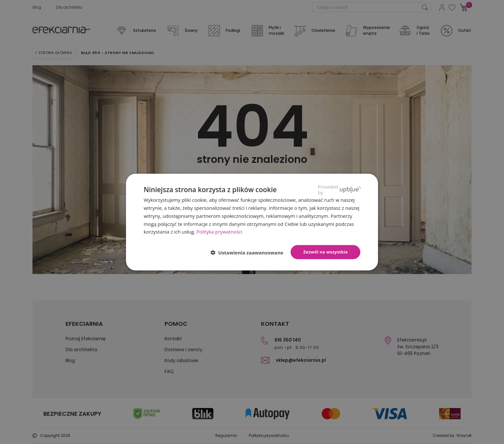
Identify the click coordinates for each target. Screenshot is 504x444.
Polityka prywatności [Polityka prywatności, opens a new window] (219, 232)
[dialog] (252, 222)
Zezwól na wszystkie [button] (325, 252)
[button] (250, 253)
